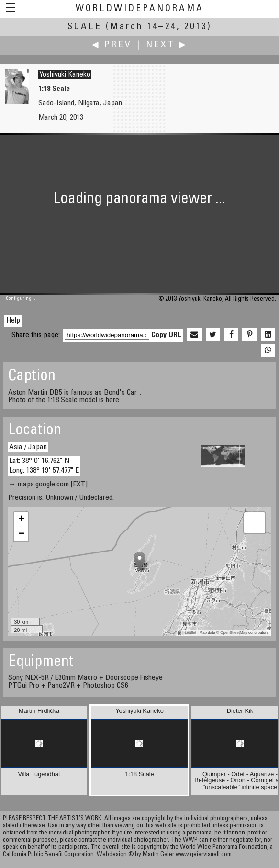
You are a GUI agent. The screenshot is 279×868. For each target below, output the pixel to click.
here (112, 400)
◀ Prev (112, 45)
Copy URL (166, 335)
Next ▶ (167, 45)
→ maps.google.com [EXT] (48, 485)
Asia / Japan (28, 447)
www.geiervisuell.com (204, 855)
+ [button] (21, 519)
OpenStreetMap (234, 633)
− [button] (21, 534)
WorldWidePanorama (140, 9)
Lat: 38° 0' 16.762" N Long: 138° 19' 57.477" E (44, 466)
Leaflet (190, 633)
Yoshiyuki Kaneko (65, 75)
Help (13, 321)
